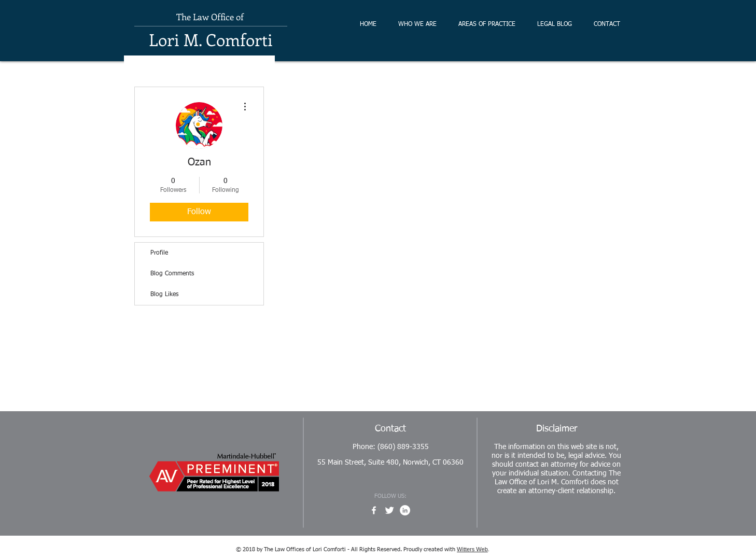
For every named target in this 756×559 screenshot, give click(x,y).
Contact (390, 429)
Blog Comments (172, 274)
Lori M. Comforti (211, 39)
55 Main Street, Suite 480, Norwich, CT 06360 (390, 463)
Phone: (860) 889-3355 (391, 447)
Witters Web (472, 549)
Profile (159, 253)
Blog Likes (164, 295)
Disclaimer (557, 429)
